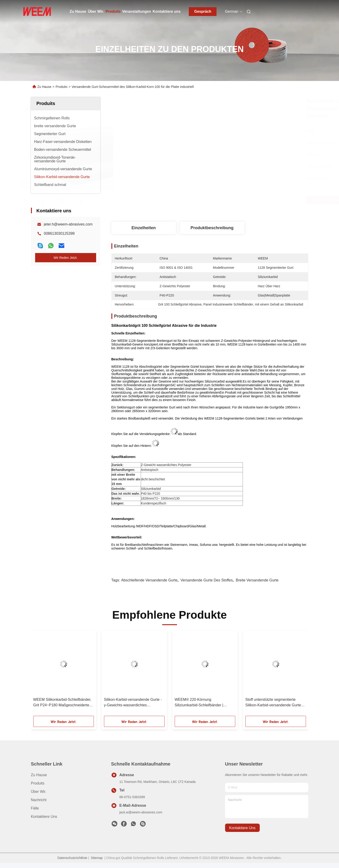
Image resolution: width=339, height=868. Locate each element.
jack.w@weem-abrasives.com (141, 812)
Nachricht (39, 800)
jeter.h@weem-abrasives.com (68, 224)
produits (38, 783)
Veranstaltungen (137, 11)
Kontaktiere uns (166, 11)
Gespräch (203, 11)
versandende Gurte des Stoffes (207, 580)
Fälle (35, 808)
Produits (113, 11)
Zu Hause (78, 11)
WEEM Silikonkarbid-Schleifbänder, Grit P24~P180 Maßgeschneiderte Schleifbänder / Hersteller (62, 703)
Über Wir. (96, 11)
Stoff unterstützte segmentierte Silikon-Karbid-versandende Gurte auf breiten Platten (273, 703)
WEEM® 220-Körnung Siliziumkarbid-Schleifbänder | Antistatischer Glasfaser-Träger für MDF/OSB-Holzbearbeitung (203, 703)
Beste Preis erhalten (236, 200)
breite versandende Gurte (257, 580)
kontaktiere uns (242, 828)
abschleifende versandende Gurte (149, 580)
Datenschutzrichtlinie (72, 858)
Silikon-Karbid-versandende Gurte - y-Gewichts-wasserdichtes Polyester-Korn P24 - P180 (133, 703)
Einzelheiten (144, 228)
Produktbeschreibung (212, 228)
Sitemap (97, 858)
